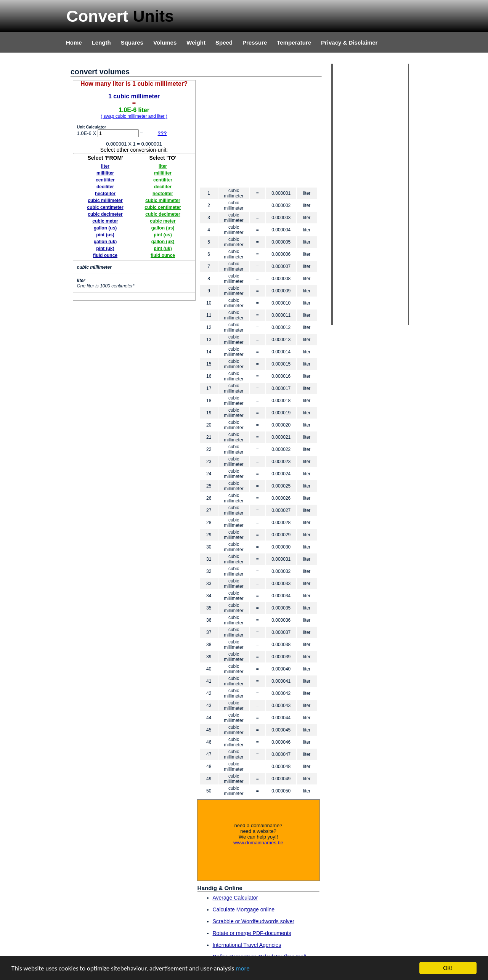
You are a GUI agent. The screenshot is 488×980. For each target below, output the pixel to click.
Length (101, 43)
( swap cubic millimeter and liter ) (134, 116)
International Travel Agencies (247, 945)
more (243, 968)
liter (105, 166)
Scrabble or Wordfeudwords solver (254, 921)
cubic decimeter (105, 214)
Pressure (255, 43)
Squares (132, 43)
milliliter (105, 173)
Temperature (294, 43)
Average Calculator (235, 898)
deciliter (105, 187)
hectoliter (105, 194)
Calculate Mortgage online (244, 909)
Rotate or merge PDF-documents (252, 933)
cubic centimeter (105, 207)
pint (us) (105, 235)
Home (74, 43)
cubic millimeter (105, 200)
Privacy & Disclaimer (349, 43)
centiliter (105, 180)
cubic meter (105, 221)
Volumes (165, 43)
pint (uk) (105, 249)
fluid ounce (105, 255)
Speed (224, 43)
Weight (196, 43)
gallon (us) (105, 228)
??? (162, 133)
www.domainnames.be (258, 843)
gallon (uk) (105, 242)
